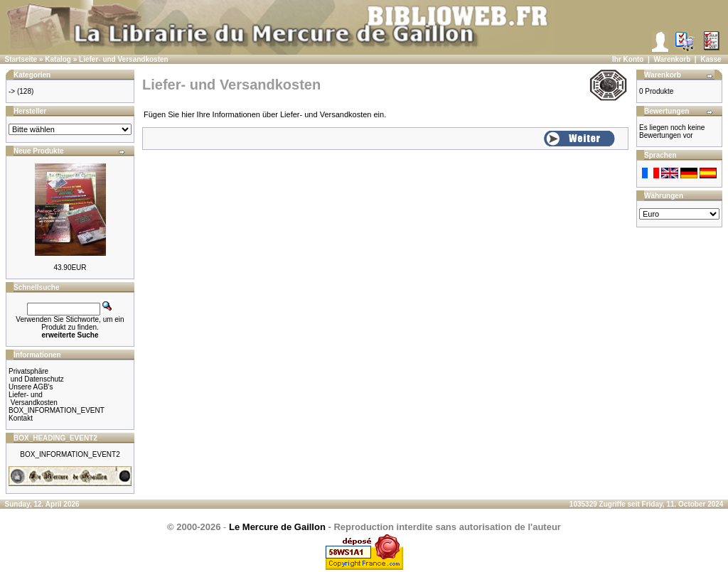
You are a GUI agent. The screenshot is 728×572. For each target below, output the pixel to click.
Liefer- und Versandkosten (124, 59)
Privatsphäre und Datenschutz (36, 375)
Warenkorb (672, 59)
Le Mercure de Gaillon (277, 527)
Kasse (711, 59)
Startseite (21, 59)
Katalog (58, 59)
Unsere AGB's (31, 387)
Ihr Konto (628, 59)
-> (12, 91)
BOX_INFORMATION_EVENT (57, 410)
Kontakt (21, 418)
